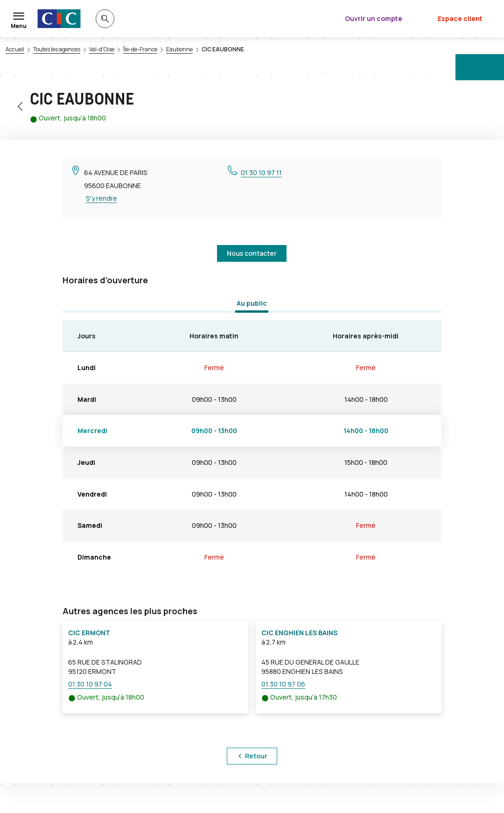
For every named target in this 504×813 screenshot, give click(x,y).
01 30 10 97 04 (90, 684)
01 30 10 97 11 (261, 172)
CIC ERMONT (89, 633)
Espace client (460, 18)
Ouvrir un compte (374, 18)
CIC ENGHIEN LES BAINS (299, 633)
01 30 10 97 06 (283, 684)
